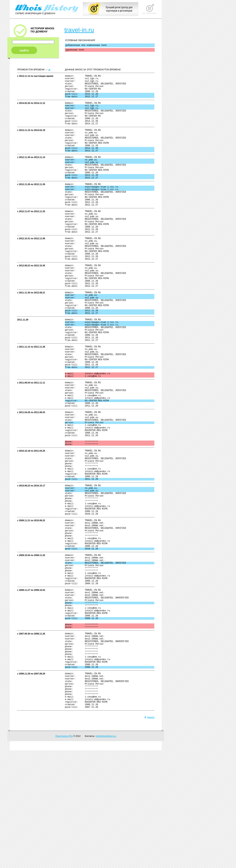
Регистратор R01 (64, 854)
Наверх (149, 835)
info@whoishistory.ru (106, 854)
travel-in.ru (79, 30)
